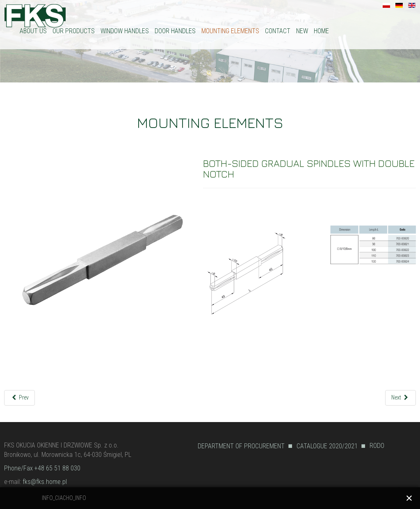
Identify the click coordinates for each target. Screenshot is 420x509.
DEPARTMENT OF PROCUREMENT (241, 446)
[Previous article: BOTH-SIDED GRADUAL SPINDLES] (19, 398)
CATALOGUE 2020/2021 (327, 446)
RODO (377, 446)
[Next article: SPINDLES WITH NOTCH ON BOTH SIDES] (401, 398)
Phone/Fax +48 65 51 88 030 (42, 468)
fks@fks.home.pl (45, 482)
